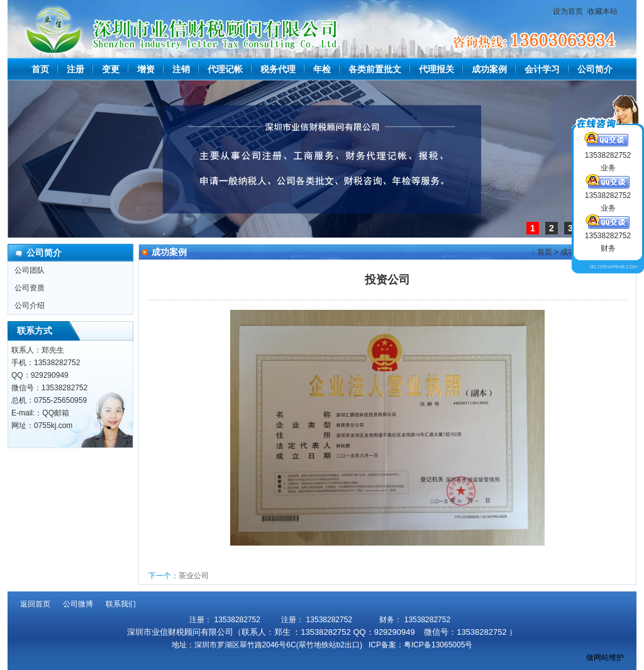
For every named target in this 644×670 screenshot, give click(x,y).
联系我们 (121, 604)
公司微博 (78, 604)
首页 (40, 69)
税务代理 (278, 69)
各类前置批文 (375, 69)
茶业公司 (194, 576)
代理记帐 (225, 69)
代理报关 (436, 69)
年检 (322, 69)
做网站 (597, 657)
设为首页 (568, 11)
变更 (111, 69)
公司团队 (30, 270)
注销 (181, 69)
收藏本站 (602, 11)
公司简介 (595, 69)
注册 (75, 69)
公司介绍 (30, 305)
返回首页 (35, 604)
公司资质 (30, 288)
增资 (146, 69)
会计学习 (542, 69)
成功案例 (489, 69)
